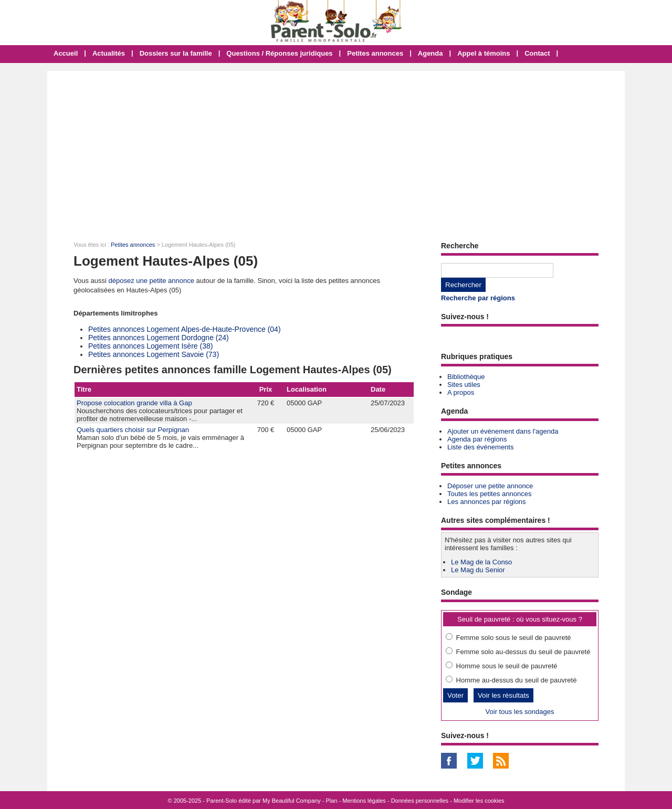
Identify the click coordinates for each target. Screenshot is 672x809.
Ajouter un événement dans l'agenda (503, 431)
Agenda (430, 53)
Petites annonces (375, 53)
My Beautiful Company (292, 801)
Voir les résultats (503, 695)
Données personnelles (420, 801)
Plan (332, 801)
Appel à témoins (484, 53)
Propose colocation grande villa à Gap (134, 403)
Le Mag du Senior (478, 570)
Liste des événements (480, 447)
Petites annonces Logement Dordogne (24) (159, 338)
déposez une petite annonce (151, 281)
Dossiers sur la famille (176, 53)
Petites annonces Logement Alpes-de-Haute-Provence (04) (185, 329)
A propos (461, 392)
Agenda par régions (477, 439)
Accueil (66, 53)
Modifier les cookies (479, 801)
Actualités (109, 53)
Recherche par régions (478, 298)
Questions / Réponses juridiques (279, 53)
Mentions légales (364, 801)
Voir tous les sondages (520, 712)
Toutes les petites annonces (489, 494)
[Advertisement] (336, 150)
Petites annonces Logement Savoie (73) (154, 354)
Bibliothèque (466, 377)
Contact (537, 53)
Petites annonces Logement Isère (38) (150, 346)
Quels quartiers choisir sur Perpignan (133, 430)
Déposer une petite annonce (490, 486)
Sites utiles (464, 385)
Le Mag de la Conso (481, 562)
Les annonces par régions (487, 502)
